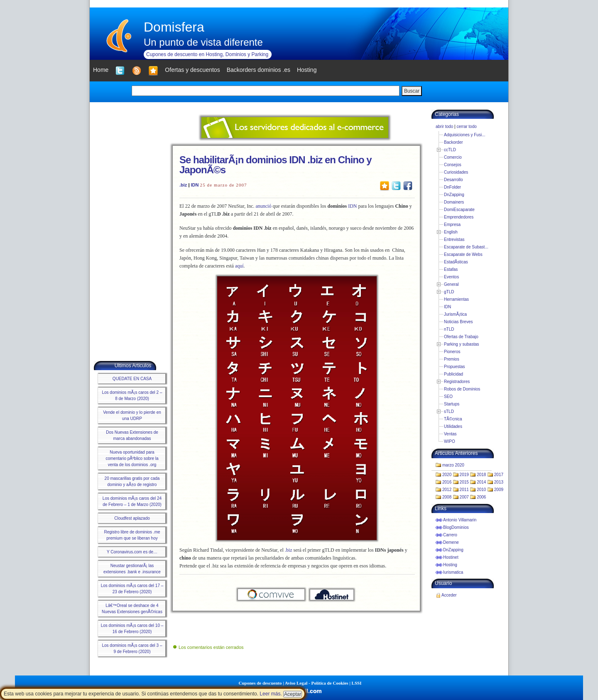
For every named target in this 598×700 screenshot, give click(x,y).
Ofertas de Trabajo (461, 337)
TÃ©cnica (453, 419)
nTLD (449, 329)
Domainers (454, 202)
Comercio (453, 157)
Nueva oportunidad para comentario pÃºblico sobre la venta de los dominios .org (132, 458)
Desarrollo (453, 180)
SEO (448, 397)
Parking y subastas (462, 344)
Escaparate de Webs (463, 254)
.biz (183, 185)
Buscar (412, 91)
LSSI (357, 683)
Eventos (451, 277)
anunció (263, 206)
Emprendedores (459, 217)
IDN (195, 185)
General (451, 284)
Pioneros (452, 352)
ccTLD (450, 150)
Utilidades (453, 426)
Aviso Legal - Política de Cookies (317, 683)
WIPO (450, 441)
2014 (481, 482)
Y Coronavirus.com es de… (132, 552)
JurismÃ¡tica (455, 314)
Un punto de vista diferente (203, 42)
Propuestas (455, 367)
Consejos (453, 165)
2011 (464, 490)
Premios (452, 359)
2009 (499, 490)
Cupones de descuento (260, 683)
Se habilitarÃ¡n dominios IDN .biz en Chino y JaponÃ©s (276, 165)
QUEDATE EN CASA (132, 379)
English (451, 232)
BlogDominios (456, 527)
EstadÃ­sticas (456, 262)
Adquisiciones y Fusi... (465, 135)
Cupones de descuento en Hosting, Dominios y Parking (207, 54)
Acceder (449, 595)
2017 (499, 475)
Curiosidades (456, 172)
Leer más (270, 694)
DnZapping (454, 195)
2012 (447, 490)
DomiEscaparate (459, 210)
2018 (481, 475)
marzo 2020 (453, 465)
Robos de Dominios (462, 389)
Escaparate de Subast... (466, 247)
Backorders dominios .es (259, 70)
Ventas (450, 434)
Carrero (450, 535)
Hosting (450, 565)
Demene (451, 542)
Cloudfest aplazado (132, 518)
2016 (447, 482)
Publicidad (453, 374)
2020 (447, 475)
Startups (452, 404)
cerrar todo (466, 126)
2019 (464, 475)
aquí (239, 266)
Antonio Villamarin (460, 520)
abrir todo (444, 126)
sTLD (449, 411)
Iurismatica (453, 572)
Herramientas (456, 299)
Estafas (451, 269)
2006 (481, 497)
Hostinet (451, 557)
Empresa (452, 225)
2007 (464, 497)
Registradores (457, 382)
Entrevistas (454, 239)
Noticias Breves (458, 322)
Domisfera (174, 27)
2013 (499, 482)
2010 (481, 490)
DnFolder (452, 187)
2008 (447, 497)
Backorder (453, 142)
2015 (464, 482)
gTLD (449, 292)
